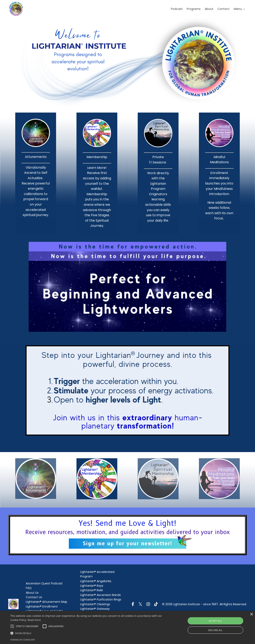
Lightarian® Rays (92, 586)
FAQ (29, 588)
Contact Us (34, 597)
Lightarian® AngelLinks (96, 581)
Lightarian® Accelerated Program (97, 574)
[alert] (127, 627)
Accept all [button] (215, 621)
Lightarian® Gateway (95, 609)
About (209, 9)
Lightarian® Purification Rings (101, 599)
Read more (34, 620)
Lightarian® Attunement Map (46, 602)
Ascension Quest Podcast (44, 583)
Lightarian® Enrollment (42, 606)
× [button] (251, 614)
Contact (224, 9)
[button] (86, 633)
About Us (32, 593)
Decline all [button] (215, 630)
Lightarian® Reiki (92, 590)
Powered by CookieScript (23, 640)
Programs (194, 9)
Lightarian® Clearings (95, 604)
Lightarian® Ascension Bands (100, 595)
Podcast (177, 9)
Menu (239, 9)
